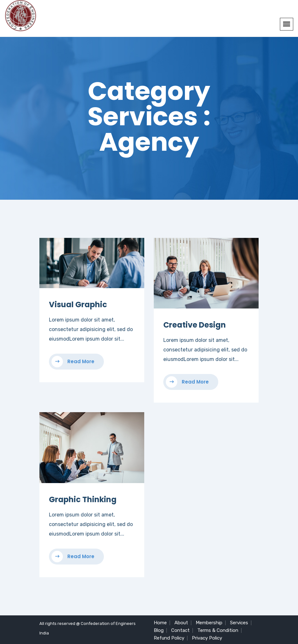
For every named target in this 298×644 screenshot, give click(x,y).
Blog (159, 630)
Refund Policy (169, 638)
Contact (180, 630)
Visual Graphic (78, 305)
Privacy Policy (207, 638)
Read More (73, 362)
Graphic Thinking (83, 499)
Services (239, 623)
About (181, 623)
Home (160, 623)
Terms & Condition (218, 630)
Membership (209, 623)
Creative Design (195, 325)
